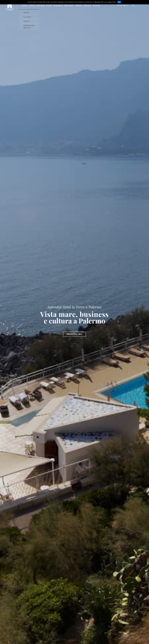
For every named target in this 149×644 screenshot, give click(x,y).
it (133, 5)
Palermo (87, 6)
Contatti (96, 6)
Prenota (143, 5)
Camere (32, 6)
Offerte (79, 6)
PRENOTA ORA (74, 334)
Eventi (49, 6)
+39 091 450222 (120, 5)
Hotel (25, 6)
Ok (119, 2)
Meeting (41, 6)
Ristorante (69, 6)
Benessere (58, 6)
